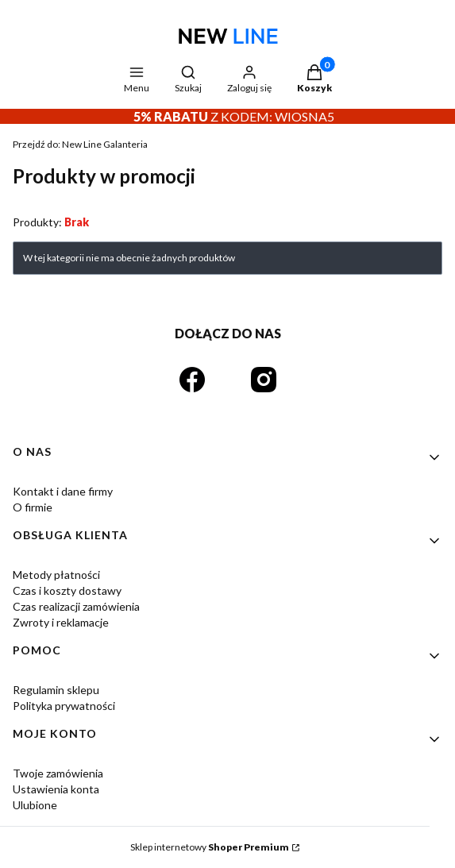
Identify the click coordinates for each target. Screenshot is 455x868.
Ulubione (35, 805)
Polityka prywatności (64, 706)
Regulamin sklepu (56, 690)
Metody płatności (56, 575)
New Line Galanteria (80, 144)
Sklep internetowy (210, 847)
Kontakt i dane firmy (63, 491)
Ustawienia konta (56, 789)
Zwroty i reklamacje (61, 622)
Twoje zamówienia (58, 773)
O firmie (33, 507)
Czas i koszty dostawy (67, 590)
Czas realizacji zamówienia (76, 606)
